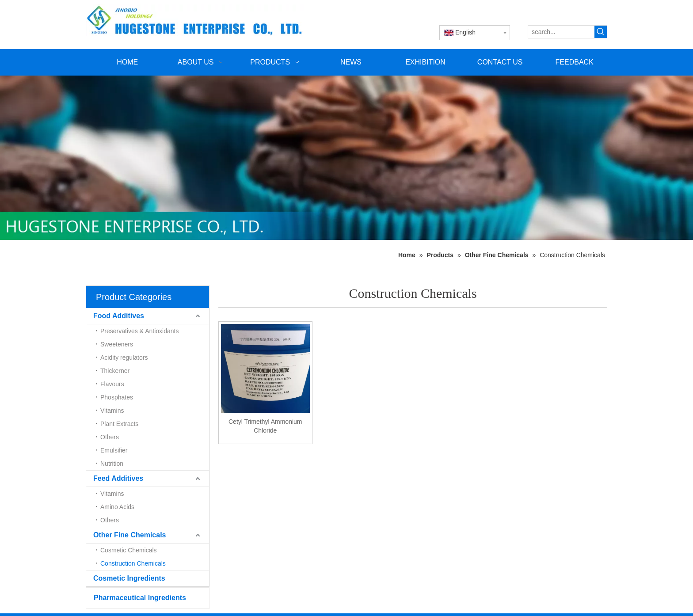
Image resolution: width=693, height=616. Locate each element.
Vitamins (112, 411)
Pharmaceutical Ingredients (140, 598)
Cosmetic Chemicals (129, 550)
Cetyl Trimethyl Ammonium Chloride (265, 426)
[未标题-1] (346, 158)
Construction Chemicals (133, 563)
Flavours (112, 384)
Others (110, 437)
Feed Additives (118, 478)
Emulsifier (114, 450)
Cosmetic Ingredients (129, 578)
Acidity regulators (124, 357)
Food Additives (119, 316)
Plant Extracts (119, 424)
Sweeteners (117, 344)
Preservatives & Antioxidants (139, 331)
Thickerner (115, 371)
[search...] (561, 32)
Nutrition (112, 464)
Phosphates (117, 397)
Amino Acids (117, 507)
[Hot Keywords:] (601, 32)
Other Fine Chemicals (130, 535)
